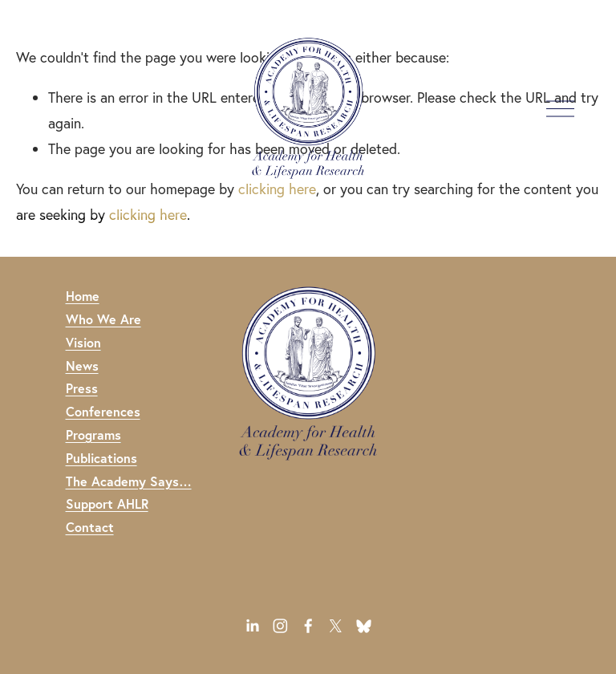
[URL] (364, 626)
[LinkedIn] (252, 626)
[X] (336, 626)
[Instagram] (280, 626)
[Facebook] (308, 626)
